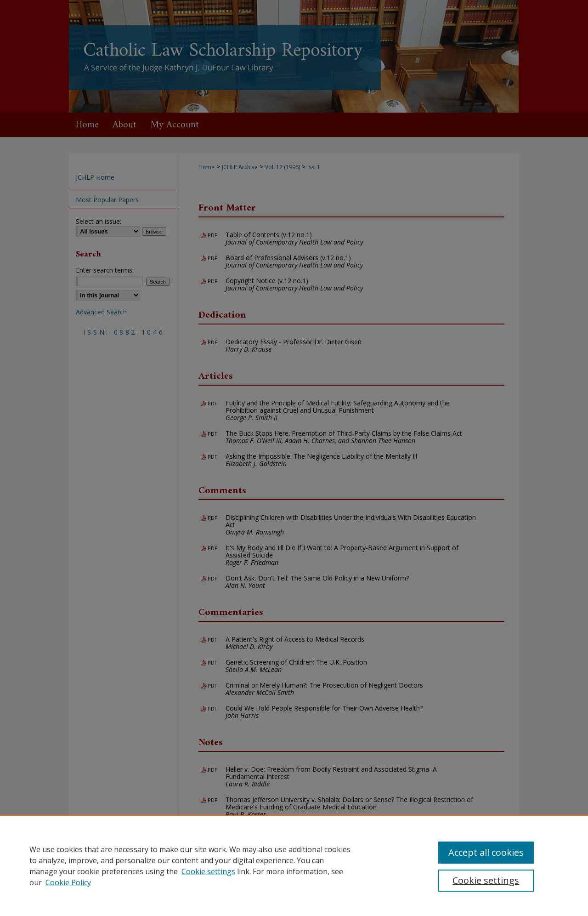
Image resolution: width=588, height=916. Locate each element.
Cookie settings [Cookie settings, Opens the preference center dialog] (486, 880)
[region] (294, 865)
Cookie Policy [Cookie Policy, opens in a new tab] (68, 882)
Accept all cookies (486, 852)
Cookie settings (208, 871)
